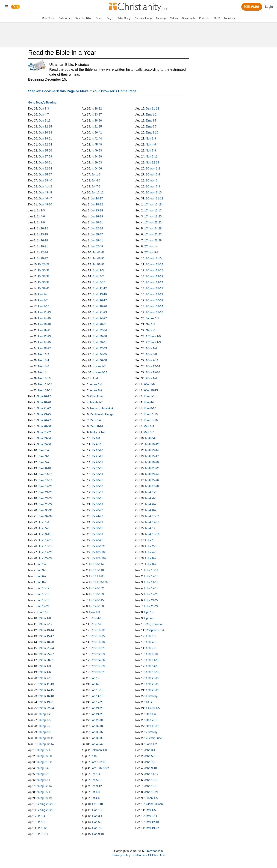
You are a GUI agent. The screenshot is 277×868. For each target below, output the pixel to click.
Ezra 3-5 (151, 121)
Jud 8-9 (42, 582)
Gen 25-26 (45, 151)
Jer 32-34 (97, 228)
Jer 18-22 (97, 204)
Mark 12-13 (152, 522)
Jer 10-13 (98, 192)
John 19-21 (151, 792)
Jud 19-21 (43, 606)
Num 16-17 (44, 396)
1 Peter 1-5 (153, 708)
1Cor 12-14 (153, 366)
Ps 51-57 (97, 492)
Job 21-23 (97, 708)
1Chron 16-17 (153, 210)
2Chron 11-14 (155, 264)
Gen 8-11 (45, 121)
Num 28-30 (44, 426)
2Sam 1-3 (45, 666)
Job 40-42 (97, 744)
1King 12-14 (46, 744)
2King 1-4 (42, 768)
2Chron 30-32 (155, 300)
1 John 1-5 (151, 798)
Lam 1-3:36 (98, 762)
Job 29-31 (97, 720)
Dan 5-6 (97, 822)
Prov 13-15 (98, 636)
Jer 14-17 (97, 198)
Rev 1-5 (151, 810)
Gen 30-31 (45, 163)
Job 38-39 (97, 738)
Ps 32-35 (97, 468)
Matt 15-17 (152, 456)
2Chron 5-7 (151, 252)
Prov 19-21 (98, 648)
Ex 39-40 (44, 288)
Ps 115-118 (96, 570)
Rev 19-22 (152, 828)
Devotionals (188, 18)
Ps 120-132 (96, 588)
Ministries (229, 18)
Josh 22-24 (45, 558)
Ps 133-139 (96, 594)
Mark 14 (150, 528)
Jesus (99, 18)
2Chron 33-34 (155, 306)
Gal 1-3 (151, 324)
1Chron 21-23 (153, 222)
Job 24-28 (97, 714)
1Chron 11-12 (155, 198)
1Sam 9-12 (45, 624)
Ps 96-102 (98, 546)
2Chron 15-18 (155, 270)
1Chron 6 (152, 180)
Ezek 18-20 (100, 306)
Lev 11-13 (44, 312)
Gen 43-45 (45, 192)
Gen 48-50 (45, 204)
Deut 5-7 (44, 462)
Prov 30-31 (98, 672)
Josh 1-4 (44, 522)
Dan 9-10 (98, 834)
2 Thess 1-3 (153, 342)
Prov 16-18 (98, 642)
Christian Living (143, 18)
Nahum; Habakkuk (102, 408)
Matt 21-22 (152, 468)
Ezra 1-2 (151, 115)
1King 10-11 (46, 738)
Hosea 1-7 (99, 366)
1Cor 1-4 (151, 348)
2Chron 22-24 (155, 282)
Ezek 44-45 (100, 354)
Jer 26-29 (97, 216)
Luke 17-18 (151, 588)
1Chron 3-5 (153, 174)
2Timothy (152, 732)
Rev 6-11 (152, 816)
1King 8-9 (45, 732)
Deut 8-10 (45, 468)
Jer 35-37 (97, 234)
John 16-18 (151, 786)
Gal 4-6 (151, 330)
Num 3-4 (44, 360)
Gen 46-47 (45, 198)
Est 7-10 (98, 804)
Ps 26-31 (97, 462)
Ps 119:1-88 (97, 576)
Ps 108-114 (96, 564)
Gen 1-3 (44, 109)
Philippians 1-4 (155, 630)
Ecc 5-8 (95, 780)
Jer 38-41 (97, 240)
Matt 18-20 (152, 462)
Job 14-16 (97, 696)
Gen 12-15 (45, 127)
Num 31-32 (44, 432)
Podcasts (204, 18)
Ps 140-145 (96, 600)
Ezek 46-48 (100, 360)
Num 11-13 (45, 384)
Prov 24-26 (98, 660)
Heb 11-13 (153, 726)
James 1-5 (153, 318)
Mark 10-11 (152, 516)
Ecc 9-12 (96, 786)
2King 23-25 (46, 810)
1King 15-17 (44, 750)
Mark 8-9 (151, 510)
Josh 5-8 (44, 528)
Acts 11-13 (152, 660)
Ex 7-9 (41, 222)
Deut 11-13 (45, 474)
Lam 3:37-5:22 (100, 768)
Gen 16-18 (45, 133)
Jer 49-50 (99, 258)
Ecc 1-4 (95, 774)
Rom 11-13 (151, 414)
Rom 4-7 (149, 402)
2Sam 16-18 (46, 696)
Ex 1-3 (41, 210)
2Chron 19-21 (155, 276)
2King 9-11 (43, 780)
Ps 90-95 (97, 540)
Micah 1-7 (96, 402)
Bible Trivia (48, 18)
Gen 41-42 (45, 186)
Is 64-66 (97, 169)
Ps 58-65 (97, 498)
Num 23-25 (44, 414)
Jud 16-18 (43, 600)
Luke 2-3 (151, 546)
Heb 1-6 (151, 714)
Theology (161, 18)
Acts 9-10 (152, 654)
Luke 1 (149, 540)
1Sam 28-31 (46, 660)
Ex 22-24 (42, 252)
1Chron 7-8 (153, 186)
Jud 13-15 (43, 594)
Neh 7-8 (151, 151)
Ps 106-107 (99, 558)
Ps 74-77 (97, 516)
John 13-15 (151, 780)
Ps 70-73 (97, 510)
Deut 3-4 (44, 456)
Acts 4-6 (151, 642)
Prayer (110, 18)
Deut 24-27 (45, 498)
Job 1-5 (95, 678)
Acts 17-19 (152, 672)
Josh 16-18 (45, 546)
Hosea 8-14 (100, 372)
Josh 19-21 (45, 552)
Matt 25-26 (152, 480)
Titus (149, 702)
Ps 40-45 (97, 480)
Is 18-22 (97, 109)
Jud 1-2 (42, 564)
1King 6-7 (45, 726)
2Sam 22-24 (46, 708)
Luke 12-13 (151, 576)
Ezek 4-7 (98, 276)
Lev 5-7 (43, 300)
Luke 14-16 (151, 582)
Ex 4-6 (41, 216)
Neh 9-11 (152, 157)
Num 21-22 (44, 408)
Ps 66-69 (97, 504)
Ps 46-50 (97, 486)
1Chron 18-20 (153, 216)
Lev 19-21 (44, 330)
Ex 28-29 (44, 264)
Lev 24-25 (44, 342)
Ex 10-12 (42, 228)
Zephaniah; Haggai (102, 414)
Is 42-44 (97, 139)
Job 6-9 (95, 684)
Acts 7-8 (151, 648)
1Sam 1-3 (43, 612)
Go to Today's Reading (42, 103)
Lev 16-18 (44, 324)
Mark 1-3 (151, 492)
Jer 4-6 (96, 180)
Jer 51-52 (99, 264)
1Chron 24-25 (153, 228)
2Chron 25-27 (155, 288)
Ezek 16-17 (100, 300)
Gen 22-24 (45, 145)
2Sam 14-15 (46, 690)
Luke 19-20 (151, 594)
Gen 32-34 (45, 169)
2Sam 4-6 (45, 672)
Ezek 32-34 (100, 330)
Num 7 (42, 372)
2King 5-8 (42, 774)
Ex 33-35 (44, 276)
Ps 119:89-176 (98, 582)
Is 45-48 (97, 145)
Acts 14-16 (152, 666)
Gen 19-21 (45, 139)
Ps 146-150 (96, 606)
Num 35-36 (44, 444)
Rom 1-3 (149, 396)
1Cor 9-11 (152, 360)
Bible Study (124, 18)
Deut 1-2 (44, 450)
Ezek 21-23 (100, 312)
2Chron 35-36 (155, 312)
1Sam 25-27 (46, 654)
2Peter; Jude (154, 738)
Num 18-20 (44, 402)
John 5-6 (150, 756)
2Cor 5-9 (149, 384)
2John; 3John (154, 804)
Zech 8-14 (97, 426)
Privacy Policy (121, 855)
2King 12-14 (44, 786)
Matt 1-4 (149, 426)
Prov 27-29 (98, 666)
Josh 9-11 (45, 534)
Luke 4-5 (151, 552)
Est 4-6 (95, 798)
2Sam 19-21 (46, 702)
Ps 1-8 (96, 438)
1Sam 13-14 (46, 630)
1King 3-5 (45, 720)
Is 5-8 (42, 822)
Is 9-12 (42, 828)
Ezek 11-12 (100, 288)
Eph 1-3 (149, 612)
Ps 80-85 (97, 528)
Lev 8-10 (44, 306)
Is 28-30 (97, 121)
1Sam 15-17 (46, 636)
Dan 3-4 (97, 816)
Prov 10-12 (98, 630)
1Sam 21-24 (46, 648)
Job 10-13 (97, 690)
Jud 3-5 (42, 570)
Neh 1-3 (151, 139)
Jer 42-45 (97, 246)
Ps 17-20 (97, 450)
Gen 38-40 (45, 180)
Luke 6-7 (151, 558)
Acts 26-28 (152, 690)
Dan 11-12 (153, 109)
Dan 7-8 (97, 828)
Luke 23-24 (151, 606)
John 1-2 (151, 744)
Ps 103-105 (99, 552)
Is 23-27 (97, 115)
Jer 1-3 (96, 174)
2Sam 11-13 (46, 684)
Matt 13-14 (152, 450)
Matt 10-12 (152, 444)
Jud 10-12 (43, 588)
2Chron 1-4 (151, 246)
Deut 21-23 (45, 492)
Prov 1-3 (95, 612)
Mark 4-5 (151, 498)
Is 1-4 (42, 816)
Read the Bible (84, 18)
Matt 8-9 (150, 438)
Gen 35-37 (45, 174)
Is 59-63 (97, 163)
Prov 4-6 (96, 618)
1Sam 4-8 (45, 618)
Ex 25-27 (42, 258)
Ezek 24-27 (100, 318)
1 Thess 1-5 (153, 336)
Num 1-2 (44, 354)
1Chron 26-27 (153, 234)
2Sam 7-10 (45, 678)
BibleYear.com (154, 851)
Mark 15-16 (152, 534)
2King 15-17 (44, 792)
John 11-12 (151, 774)
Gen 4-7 (44, 115)
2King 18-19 (44, 798)
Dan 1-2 (97, 810)
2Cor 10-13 (151, 390)
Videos (174, 18)
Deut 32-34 (45, 516)
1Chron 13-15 (153, 204)
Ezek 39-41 (100, 342)
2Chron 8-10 (154, 258)
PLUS (217, 18)
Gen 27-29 (45, 157)
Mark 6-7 (151, 504)
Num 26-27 (44, 420)
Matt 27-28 (152, 486)
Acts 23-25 (152, 684)
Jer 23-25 (97, 210)
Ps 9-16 (97, 444)
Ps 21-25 (97, 456)
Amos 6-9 (96, 390)
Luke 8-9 (151, 564)
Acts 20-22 (152, 678)
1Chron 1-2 (153, 169)
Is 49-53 (97, 151)
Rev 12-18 (152, 822)
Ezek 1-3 (98, 270)
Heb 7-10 (152, 720)
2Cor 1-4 (151, 378)
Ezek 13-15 (100, 294)
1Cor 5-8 (151, 354)
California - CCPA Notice (149, 855)
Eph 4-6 (149, 618)
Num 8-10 (44, 378)
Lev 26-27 (44, 348)
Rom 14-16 (151, 420)
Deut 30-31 (45, 510)
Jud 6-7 (42, 576)
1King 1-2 (45, 714)
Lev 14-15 (44, 318)
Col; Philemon (155, 624)
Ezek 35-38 (100, 336)
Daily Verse (65, 18)
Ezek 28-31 (100, 324)
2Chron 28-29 (155, 294)
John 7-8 (150, 762)
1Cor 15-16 (153, 372)
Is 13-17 (43, 834)
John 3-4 (150, 750)
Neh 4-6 (151, 145)
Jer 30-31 (97, 222)
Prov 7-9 (96, 624)
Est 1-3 (95, 792)
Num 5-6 (44, 366)
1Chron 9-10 (154, 192)
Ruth (94, 756)
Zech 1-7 (96, 420)
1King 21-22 (44, 762)
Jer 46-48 (99, 252)
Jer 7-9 (96, 186)
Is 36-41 (97, 133)
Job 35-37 (97, 732)
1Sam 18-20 (46, 642)
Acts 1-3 (151, 636)
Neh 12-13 (153, 163)
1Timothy (152, 696)
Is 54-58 (97, 157)
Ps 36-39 (97, 474)
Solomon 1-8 (99, 750)
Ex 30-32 (44, 270)
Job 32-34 (97, 726)
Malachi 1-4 (98, 432)
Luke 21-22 (151, 600)
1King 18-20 (44, 756)
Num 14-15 (45, 390)
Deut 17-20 (45, 486)
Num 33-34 (44, 438)
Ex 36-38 (44, 282)
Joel (95, 378)
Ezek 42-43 (100, 348)
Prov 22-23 (98, 654)
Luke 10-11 (151, 570)
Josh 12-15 (45, 540)
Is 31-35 (97, 127)
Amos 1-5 (96, 384)
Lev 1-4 (43, 294)
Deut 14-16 (45, 480)
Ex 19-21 (42, 246)
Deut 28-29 (45, 504)
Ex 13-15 (42, 234)
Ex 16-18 (42, 240)
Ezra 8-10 (152, 133)
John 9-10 (151, 768)
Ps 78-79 (97, 522)
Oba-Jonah (97, 396)
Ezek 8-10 (99, 282)
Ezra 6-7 (151, 127)
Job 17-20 (97, 702)
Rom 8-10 (150, 408)
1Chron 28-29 (153, 240)
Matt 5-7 (149, 432)
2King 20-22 (46, 804)
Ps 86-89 (97, 534)
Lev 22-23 (44, 336)
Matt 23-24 (152, 474)
